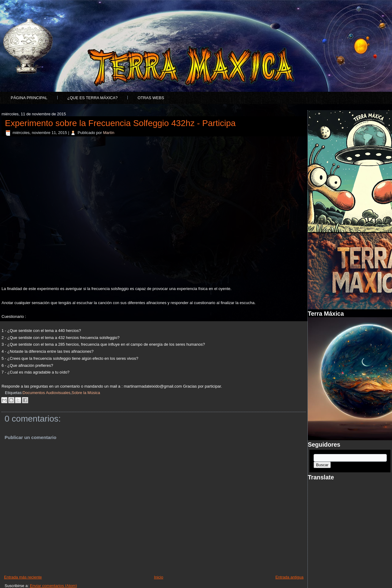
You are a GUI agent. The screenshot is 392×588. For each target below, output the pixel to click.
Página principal (29, 98)
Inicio (159, 577)
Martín (109, 133)
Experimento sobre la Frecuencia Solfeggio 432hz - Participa (120, 123)
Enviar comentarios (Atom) (53, 586)
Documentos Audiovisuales (47, 393)
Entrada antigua (289, 577)
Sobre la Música (86, 393)
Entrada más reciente (23, 577)
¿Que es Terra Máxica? (92, 98)
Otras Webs (151, 98)
